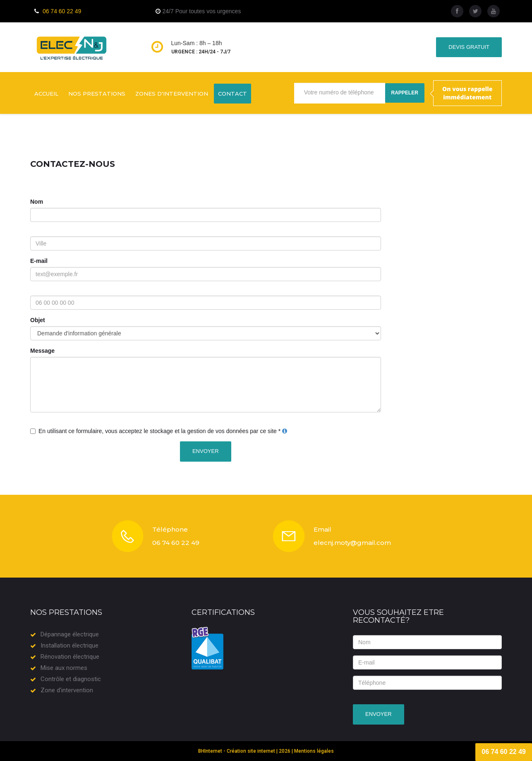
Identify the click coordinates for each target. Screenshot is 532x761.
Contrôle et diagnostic (71, 679)
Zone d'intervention (67, 690)
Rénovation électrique (70, 657)
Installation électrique (69, 645)
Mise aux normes (64, 668)
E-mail (39, 261)
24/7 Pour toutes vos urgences (202, 11)
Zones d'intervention (172, 94)
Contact (232, 94)
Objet (38, 320)
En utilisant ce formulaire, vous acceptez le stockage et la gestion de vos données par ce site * (159, 431)
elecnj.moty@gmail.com (352, 543)
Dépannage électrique (70, 634)
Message (42, 351)
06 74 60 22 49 (62, 11)
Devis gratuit (469, 47)
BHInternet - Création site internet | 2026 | (246, 751)
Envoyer (206, 451)
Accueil (46, 94)
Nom (37, 202)
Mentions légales (314, 751)
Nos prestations (97, 94)
